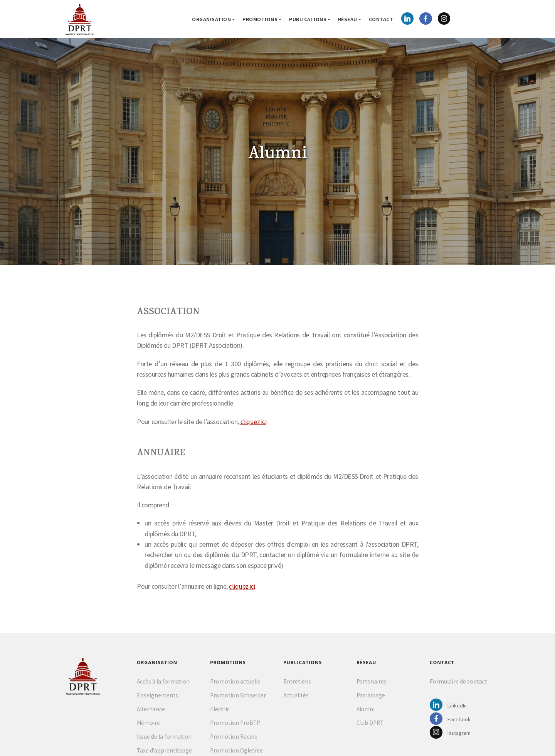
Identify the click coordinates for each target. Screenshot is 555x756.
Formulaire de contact (458, 683)
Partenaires (372, 683)
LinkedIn (450, 707)
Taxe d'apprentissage (164, 752)
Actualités (296, 697)
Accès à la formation (163, 683)
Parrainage (371, 697)
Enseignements (157, 697)
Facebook (451, 721)
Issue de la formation (164, 738)
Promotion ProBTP (235, 724)
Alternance (151, 711)
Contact (381, 19)
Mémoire (148, 724)
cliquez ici (254, 422)
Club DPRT (370, 724)
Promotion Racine (234, 738)
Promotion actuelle (235, 683)
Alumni (366, 711)
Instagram (452, 735)
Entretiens (297, 683)
